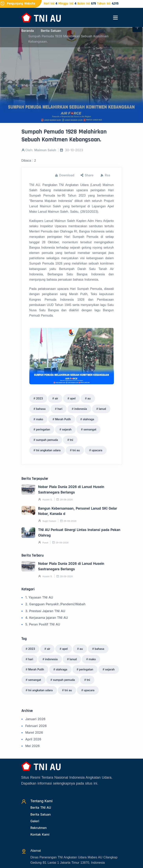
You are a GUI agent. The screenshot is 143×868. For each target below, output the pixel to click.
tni (71, 440)
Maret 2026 (34, 732)
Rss (105, 175)
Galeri (35, 821)
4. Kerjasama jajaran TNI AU (47, 618)
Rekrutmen (39, 828)
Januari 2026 (35, 719)
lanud (102, 409)
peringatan (43, 429)
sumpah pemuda (47, 440)
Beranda (28, 31)
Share (87, 175)
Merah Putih (63, 419)
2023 (39, 398)
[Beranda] (41, 17)
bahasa (41, 409)
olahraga (88, 419)
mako (40, 419)
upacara (97, 450)
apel (73, 398)
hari (60, 409)
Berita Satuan (51, 31)
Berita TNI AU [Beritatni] (41, 808)
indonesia (81, 409)
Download (65, 175)
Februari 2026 (36, 726)
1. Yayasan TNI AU (39, 597)
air (57, 398)
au (89, 398)
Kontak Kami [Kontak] (40, 834)
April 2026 (33, 739)
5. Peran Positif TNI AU (43, 624)
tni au (76, 450)
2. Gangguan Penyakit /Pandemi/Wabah (55, 604)
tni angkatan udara (48, 450)
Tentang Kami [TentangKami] (42, 801)
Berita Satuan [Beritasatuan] (41, 814)
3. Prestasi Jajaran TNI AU (45, 611)
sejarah (67, 429)
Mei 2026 (33, 746)
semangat (90, 429)
